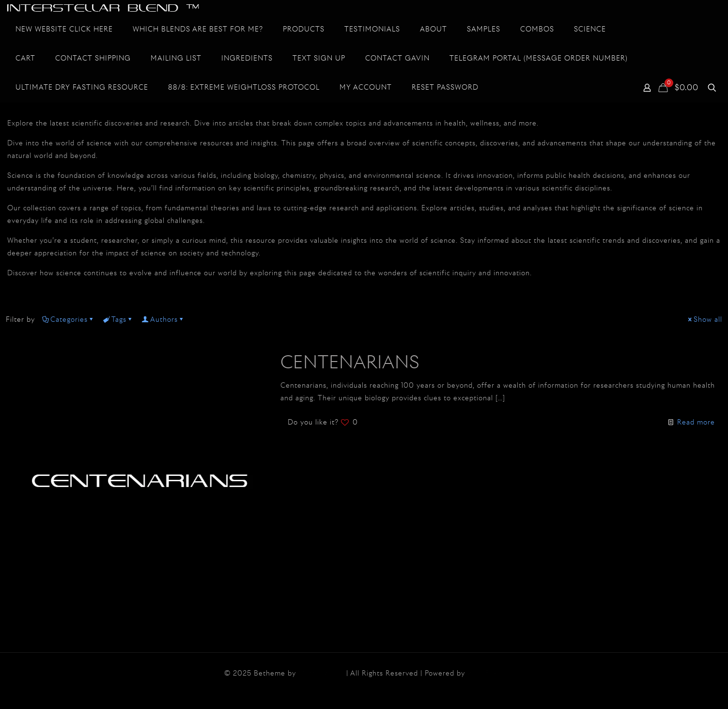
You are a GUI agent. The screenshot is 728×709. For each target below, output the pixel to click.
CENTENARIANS (350, 363)
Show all (705, 320)
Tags (118, 320)
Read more (696, 423)
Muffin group (321, 674)
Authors (163, 320)
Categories (68, 320)
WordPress (486, 674)
